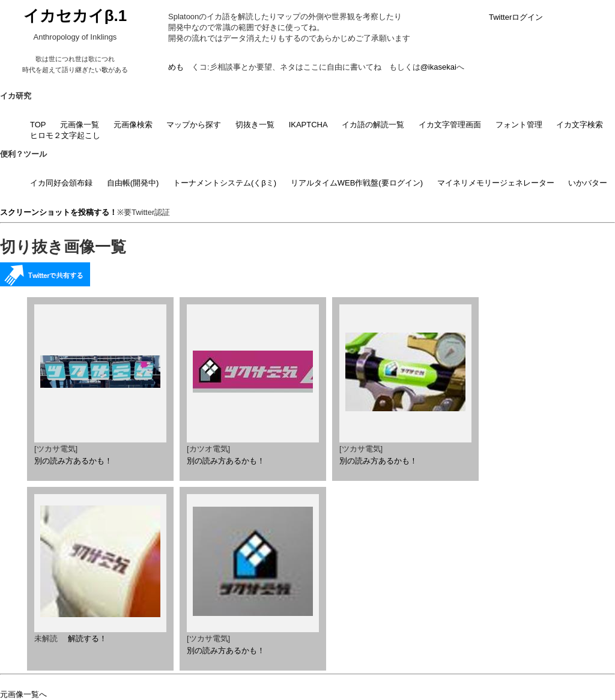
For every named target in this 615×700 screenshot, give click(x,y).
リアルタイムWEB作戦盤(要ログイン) (357, 183)
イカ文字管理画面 (450, 125)
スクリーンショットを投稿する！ (59, 212)
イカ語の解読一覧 (373, 125)
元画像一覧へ (23, 694)
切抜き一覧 (255, 125)
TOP (38, 125)
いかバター (588, 183)
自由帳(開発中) (133, 183)
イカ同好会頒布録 (61, 183)
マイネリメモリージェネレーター (496, 183)
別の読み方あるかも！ (73, 461)
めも (176, 67)
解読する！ (87, 638)
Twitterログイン (516, 17)
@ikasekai (438, 67)
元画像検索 (133, 125)
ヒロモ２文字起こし (65, 135)
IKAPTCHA (308, 125)
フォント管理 (519, 125)
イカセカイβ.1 (75, 16)
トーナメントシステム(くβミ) (225, 183)
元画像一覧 (80, 125)
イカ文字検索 (580, 125)
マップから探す (194, 125)
